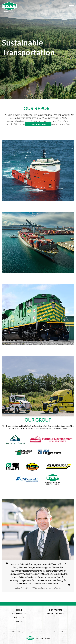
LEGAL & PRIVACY (55, 614)
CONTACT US (55, 610)
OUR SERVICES (19, 614)
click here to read (38, 124)
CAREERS (19, 621)
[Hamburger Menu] (71, 7)
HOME (19, 610)
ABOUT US (19, 617)
